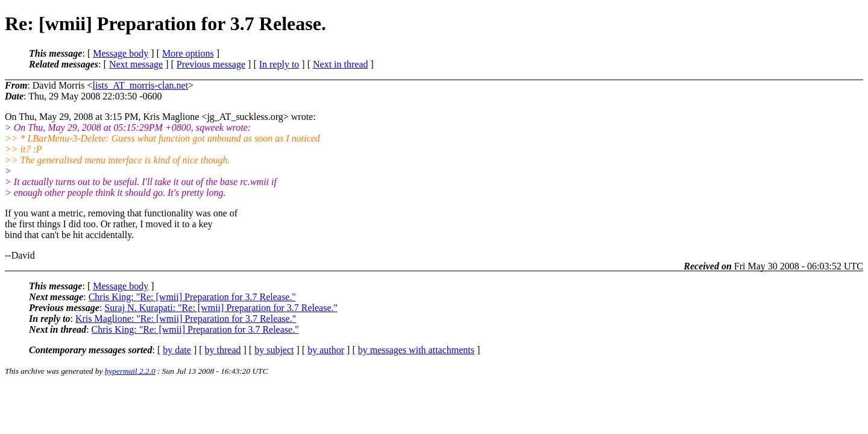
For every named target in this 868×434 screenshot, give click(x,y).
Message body (121, 53)
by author (326, 350)
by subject (274, 350)
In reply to (279, 64)
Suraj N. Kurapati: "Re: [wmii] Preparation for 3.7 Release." (221, 308)
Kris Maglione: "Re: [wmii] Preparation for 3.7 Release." (186, 319)
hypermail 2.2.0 (130, 371)
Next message (136, 64)
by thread (223, 350)
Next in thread (341, 64)
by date (177, 350)
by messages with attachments (416, 350)
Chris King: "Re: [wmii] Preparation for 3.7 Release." (192, 297)
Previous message (211, 64)
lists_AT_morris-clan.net (140, 85)
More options (188, 53)
